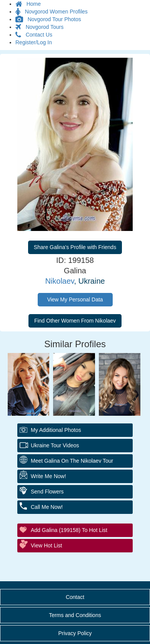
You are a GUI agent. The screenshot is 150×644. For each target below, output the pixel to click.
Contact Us (34, 35)
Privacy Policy (75, 633)
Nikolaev (59, 281)
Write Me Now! (48, 476)
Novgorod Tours (39, 27)
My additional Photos (56, 430)
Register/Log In (34, 42)
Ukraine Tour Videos (55, 445)
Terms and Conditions (75, 615)
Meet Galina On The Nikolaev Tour (72, 461)
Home (28, 4)
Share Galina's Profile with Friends (75, 247)
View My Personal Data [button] (75, 299)
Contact (75, 597)
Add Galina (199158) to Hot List (69, 530)
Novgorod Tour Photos (48, 19)
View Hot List (46, 545)
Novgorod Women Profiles (52, 12)
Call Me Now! (47, 507)
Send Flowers (47, 492)
